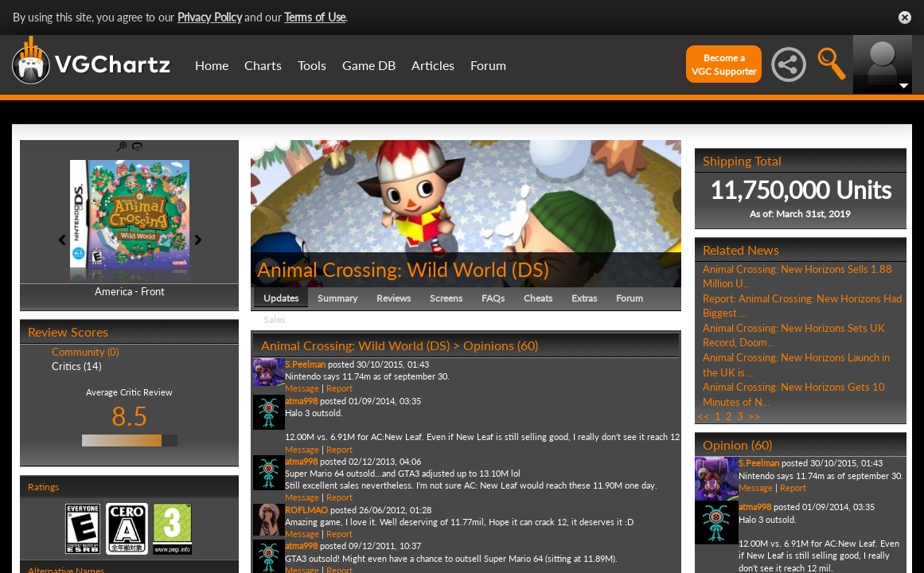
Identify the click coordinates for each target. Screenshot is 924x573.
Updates (281, 298)
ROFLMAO (306, 510)
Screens (446, 298)
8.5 (130, 416)
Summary (337, 298)
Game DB (369, 65)
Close (905, 18)
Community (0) (85, 352)
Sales (274, 320)
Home (212, 65)
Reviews (394, 298)
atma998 (301, 401)
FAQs (493, 298)
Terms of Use (315, 17)
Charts (263, 65)
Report (339, 388)
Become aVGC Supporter (724, 64)
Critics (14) (76, 366)
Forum (488, 65)
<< (704, 416)
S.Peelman (305, 364)
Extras (584, 298)
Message (302, 388)
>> (754, 416)
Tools (312, 65)
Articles (433, 65)
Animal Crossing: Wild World (382, 269)
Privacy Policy (210, 17)
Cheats (538, 298)
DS (530, 269)
